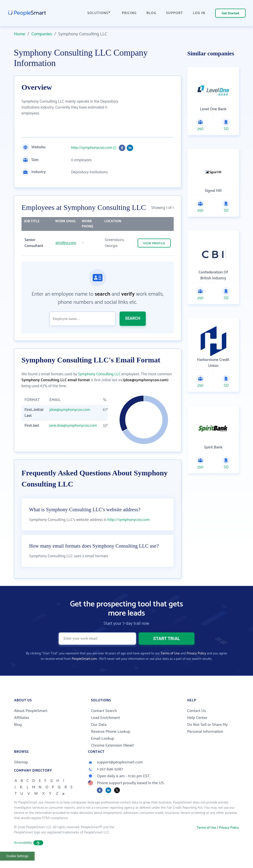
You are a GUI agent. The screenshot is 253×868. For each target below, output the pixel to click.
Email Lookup (103, 749)
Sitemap (21, 773)
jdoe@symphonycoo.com (70, 410)
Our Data (99, 735)
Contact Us (196, 721)
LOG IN (199, 13)
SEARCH (133, 318)
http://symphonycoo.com (92, 148)
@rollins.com (66, 243)
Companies (42, 34)
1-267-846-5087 (105, 780)
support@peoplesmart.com (115, 773)
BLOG (151, 13)
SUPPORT (174, 13)
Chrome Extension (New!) (112, 756)
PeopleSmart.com (84, 669)
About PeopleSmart (31, 721)
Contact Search (104, 721)
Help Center (197, 728)
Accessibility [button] (29, 853)
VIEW (154, 243)
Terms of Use (170, 664)
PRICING (129, 13)
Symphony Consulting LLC (99, 374)
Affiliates (22, 728)
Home (20, 34)
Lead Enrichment (105, 728)
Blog (18, 735)
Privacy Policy (196, 664)
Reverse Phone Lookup (111, 742)
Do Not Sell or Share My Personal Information (207, 739)
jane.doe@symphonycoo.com (73, 426)
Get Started (231, 13)
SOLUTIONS (99, 13)
